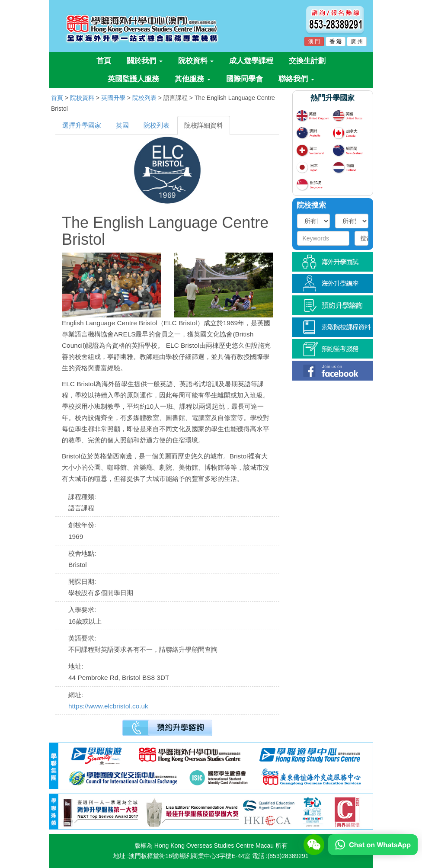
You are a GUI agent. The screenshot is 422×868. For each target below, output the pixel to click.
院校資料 (196, 61)
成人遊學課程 (251, 61)
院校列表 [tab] (157, 125)
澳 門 (314, 42)
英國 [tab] (122, 125)
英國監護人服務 (133, 79)
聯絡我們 (296, 79)
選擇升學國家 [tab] (82, 125)
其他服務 (193, 79)
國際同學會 (245, 79)
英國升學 (113, 98)
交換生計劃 (307, 61)
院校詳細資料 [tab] (204, 125)
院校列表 (144, 98)
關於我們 (145, 61)
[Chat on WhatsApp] (373, 844)
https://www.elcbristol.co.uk (108, 706)
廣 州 (356, 42)
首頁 (104, 61)
